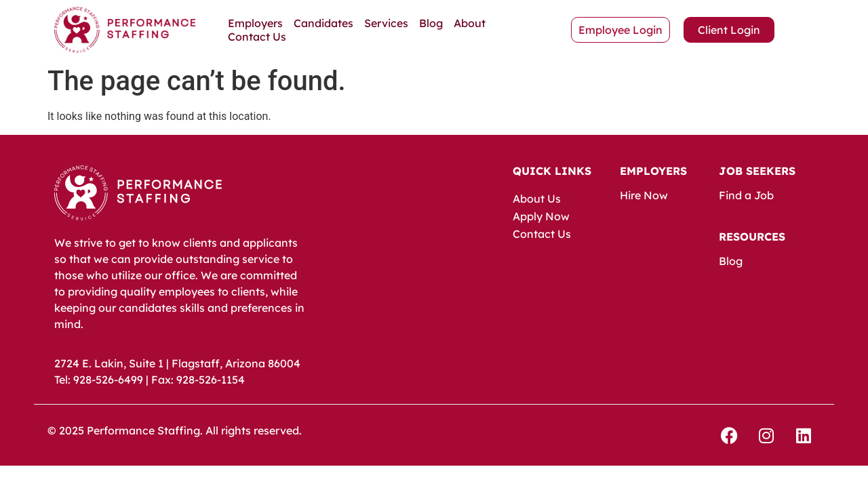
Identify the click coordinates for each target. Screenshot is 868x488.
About (470, 23)
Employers (255, 23)
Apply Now (541, 216)
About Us (537, 199)
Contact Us (257, 37)
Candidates (323, 23)
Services (386, 23)
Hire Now (644, 195)
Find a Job (746, 195)
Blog (431, 23)
